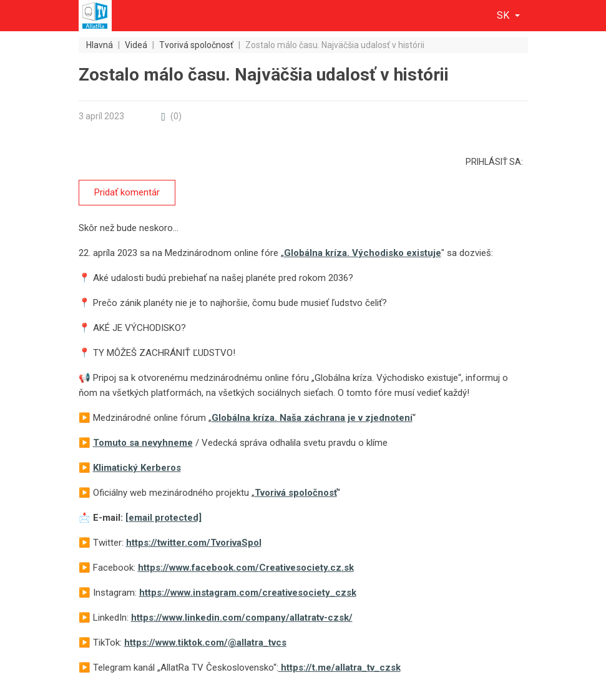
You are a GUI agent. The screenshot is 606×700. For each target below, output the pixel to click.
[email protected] (164, 518)
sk (504, 15)
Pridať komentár (127, 192)
